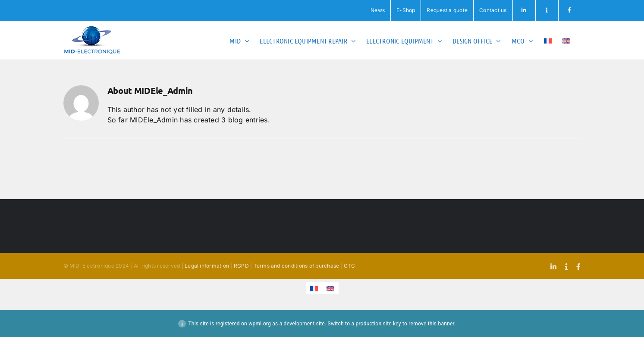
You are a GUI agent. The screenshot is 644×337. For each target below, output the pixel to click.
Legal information (207, 266)
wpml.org (260, 324)
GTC (350, 266)
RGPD (241, 266)
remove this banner (431, 324)
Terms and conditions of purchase (297, 266)
